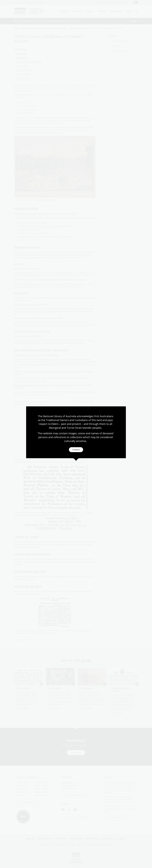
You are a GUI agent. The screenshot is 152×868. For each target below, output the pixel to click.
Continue (76, 450)
